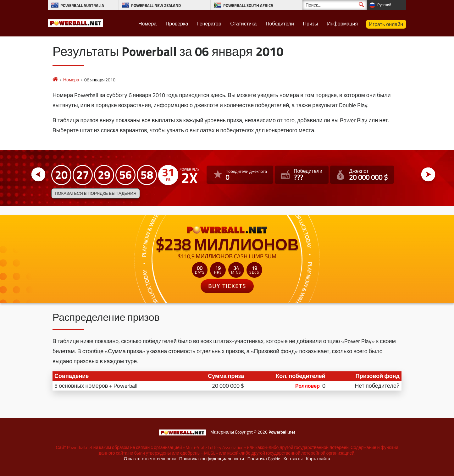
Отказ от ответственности (150, 459)
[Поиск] (335, 5)
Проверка (177, 24)
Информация (342, 24)
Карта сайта (318, 459)
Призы (310, 24)
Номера (147, 24)
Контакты (293, 459)
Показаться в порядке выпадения (95, 193)
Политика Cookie (264, 459)
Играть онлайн (386, 24)
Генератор (209, 24)
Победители (280, 24)
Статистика (243, 24)
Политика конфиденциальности (212, 459)
